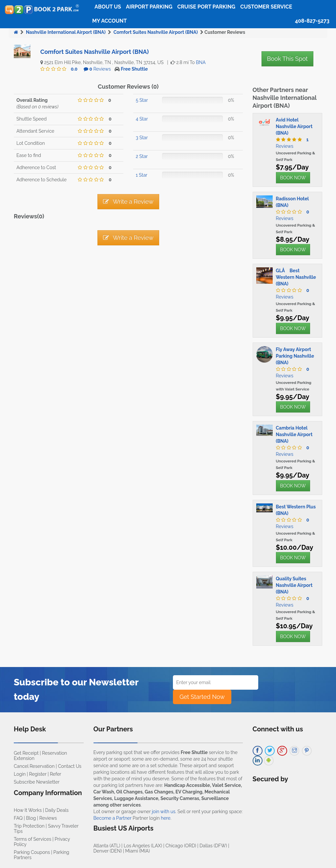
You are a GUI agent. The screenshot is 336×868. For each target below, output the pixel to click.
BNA (201, 62)
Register (38, 774)
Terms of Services (32, 839)
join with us (164, 812)
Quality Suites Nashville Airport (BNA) (294, 585)
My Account (109, 21)
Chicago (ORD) (181, 846)
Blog (31, 818)
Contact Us (70, 766)
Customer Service (266, 7)
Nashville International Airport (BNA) (66, 32)
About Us (108, 7)
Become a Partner (113, 818)
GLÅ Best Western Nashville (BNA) (296, 277)
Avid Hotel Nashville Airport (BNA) (294, 126)
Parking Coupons (32, 852)
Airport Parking (149, 7)
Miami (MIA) (138, 851)
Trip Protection (29, 826)
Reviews (100, 69)
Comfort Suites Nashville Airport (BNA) (156, 32)
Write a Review (128, 201)
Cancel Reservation (34, 766)
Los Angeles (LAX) (143, 846)
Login (20, 774)
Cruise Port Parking (206, 7)
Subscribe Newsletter (37, 782)
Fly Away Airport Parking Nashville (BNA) (295, 356)
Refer (56, 774)
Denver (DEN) (108, 851)
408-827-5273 (312, 21)
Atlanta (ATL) (107, 846)
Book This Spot (287, 59)
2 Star (142, 156)
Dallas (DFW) (213, 846)
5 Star (142, 100)
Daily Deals (57, 810)
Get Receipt (26, 753)
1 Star (142, 175)
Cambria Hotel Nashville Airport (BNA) (294, 434)
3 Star (142, 138)
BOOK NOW (293, 178)
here (166, 818)
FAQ (18, 818)
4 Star (142, 119)
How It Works (28, 810)
